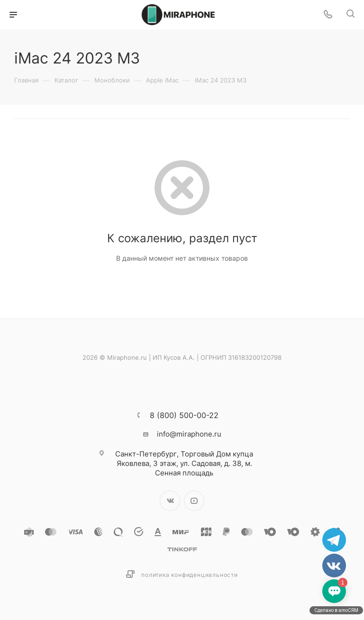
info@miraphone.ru (189, 434)
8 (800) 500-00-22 (184, 415)
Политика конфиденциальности (190, 575)
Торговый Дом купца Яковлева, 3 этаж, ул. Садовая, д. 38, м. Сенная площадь (184, 463)
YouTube (194, 501)
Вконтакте (170, 501)
